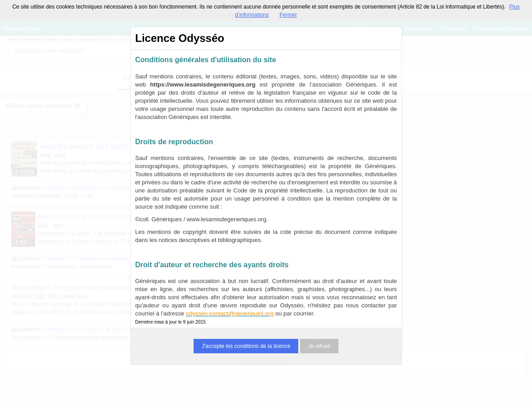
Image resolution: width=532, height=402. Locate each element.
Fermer (289, 15)
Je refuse (319, 346)
